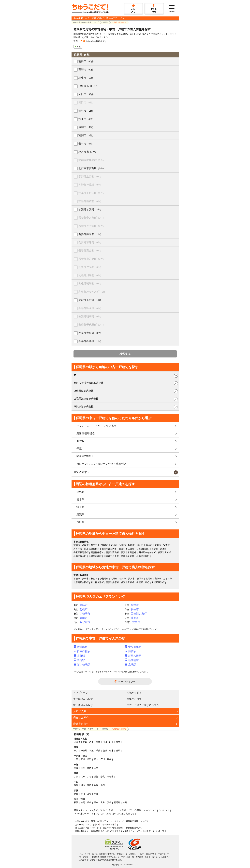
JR (75, 375)
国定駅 (79, 660)
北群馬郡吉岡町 (92, 168)
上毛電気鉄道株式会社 (86, 399)
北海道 (77, 742)
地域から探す (134, 693)
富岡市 (86, 135)
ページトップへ (127, 681)
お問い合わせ (81, 821)
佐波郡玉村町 (91, 300)
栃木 (111, 751)
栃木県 (80, 499)
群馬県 (105, 22)
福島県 (80, 492)
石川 (103, 759)
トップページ (81, 693)
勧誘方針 (107, 828)
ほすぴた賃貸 (106, 810)
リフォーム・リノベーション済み (96, 426)
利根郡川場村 (90, 275)
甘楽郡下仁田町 (92, 193)
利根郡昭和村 (90, 283)
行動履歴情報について (136, 821)
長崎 (89, 802)
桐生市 (87, 78)
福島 (118, 742)
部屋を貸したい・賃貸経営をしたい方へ (93, 831)
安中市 (86, 144)
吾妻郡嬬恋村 (90, 234)
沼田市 (86, 102)
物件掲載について (134, 828)
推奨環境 (118, 828)
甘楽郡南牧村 (90, 201)
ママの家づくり (81, 814)
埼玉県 (80, 507)
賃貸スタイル (80, 810)
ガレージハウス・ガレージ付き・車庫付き (102, 464)
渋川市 (86, 119)
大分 (103, 802)
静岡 (89, 768)
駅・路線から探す (83, 705)
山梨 (76, 759)
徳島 (76, 794)
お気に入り (80, 711)
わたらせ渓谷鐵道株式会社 (88, 383)
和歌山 (110, 777)
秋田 (105, 742)
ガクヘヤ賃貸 (135, 810)
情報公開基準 (109, 825)
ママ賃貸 (93, 810)
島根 (96, 785)
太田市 (87, 94)
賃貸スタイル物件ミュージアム (128, 831)
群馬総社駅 (82, 651)
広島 (76, 785)
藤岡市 (86, 127)
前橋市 (87, 61)
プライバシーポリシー (112, 821)
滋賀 (96, 777)
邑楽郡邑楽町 (90, 341)
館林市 (87, 111)
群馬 (118, 751)
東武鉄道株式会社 (84, 406)
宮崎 (109, 802)
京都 (89, 777)
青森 (85, 742)
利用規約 (95, 821)
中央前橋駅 (133, 647)
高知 (89, 794)
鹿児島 (117, 802)
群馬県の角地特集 (119, 22)
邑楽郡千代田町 (92, 325)
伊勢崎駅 (81, 647)
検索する (125, 354)
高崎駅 (131, 665)
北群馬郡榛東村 (92, 160)
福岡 (76, 802)
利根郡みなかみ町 (93, 292)
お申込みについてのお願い (87, 825)
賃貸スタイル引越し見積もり (120, 814)
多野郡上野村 (90, 177)
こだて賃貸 (121, 810)
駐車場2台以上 (85, 456)
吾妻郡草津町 (90, 242)
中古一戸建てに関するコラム (143, 705)
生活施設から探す (83, 699)
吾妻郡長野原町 (92, 226)
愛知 (76, 768)
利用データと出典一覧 (154, 831)
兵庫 (83, 777)
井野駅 (79, 656)
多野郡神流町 (90, 185)
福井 (109, 759)
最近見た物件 (81, 724)
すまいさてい (98, 814)
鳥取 (89, 785)
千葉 (98, 751)
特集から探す (134, 699)
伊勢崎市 (88, 86)
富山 (96, 759)
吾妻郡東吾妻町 (92, 259)
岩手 (91, 742)
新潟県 (80, 515)
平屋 (79, 449)
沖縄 (125, 802)
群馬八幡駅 (133, 656)
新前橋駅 (132, 660)
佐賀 (83, 802)
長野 (89, 759)
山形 (111, 742)
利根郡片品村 (90, 267)
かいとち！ (164, 810)
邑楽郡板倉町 (90, 308)
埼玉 (91, 751)
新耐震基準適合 (86, 433)
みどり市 (88, 152)
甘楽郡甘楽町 (90, 209)
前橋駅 (131, 651)
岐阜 (83, 768)
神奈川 (84, 751)
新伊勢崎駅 (82, 665)
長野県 (80, 522)
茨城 (105, 751)
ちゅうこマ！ (150, 810)
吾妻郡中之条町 (92, 218)
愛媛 (96, 794)
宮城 (98, 742)
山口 (103, 785)
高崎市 (87, 70)
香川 (83, 794)
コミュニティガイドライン (87, 828)
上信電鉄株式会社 (84, 391)
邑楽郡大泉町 (90, 333)
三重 (96, 768)
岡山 (83, 785)
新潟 (83, 759)
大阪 (76, 777)
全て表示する (82, 472)
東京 (76, 751)
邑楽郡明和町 (90, 316)
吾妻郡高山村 (90, 251)
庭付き (80, 441)
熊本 (96, 802)
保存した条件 (81, 717)
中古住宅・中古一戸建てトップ (86, 22)
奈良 (103, 777)
